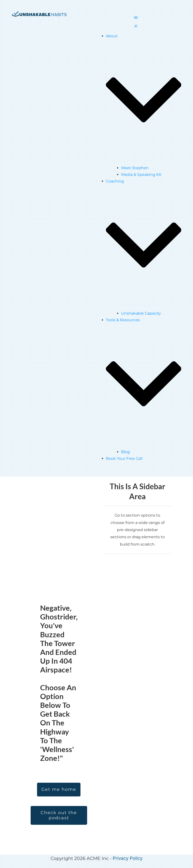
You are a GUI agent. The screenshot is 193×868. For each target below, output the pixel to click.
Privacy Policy (128, 858)
